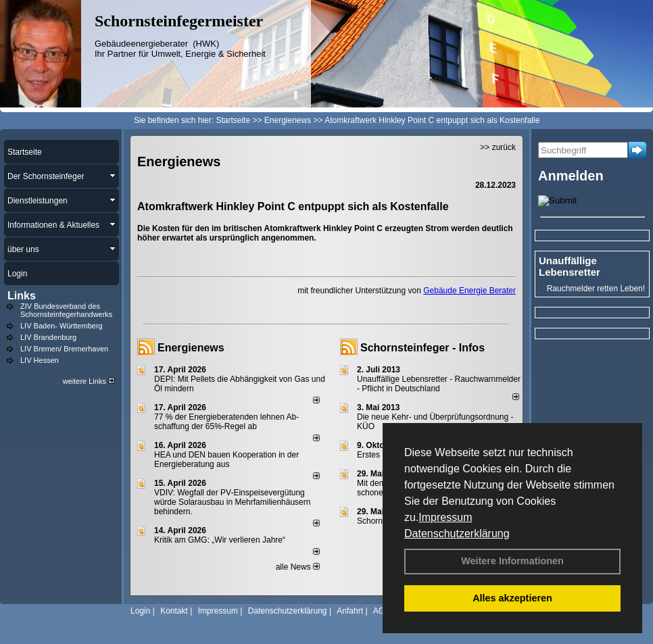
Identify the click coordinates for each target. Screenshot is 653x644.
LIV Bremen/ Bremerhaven (64, 349)
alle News (298, 567)
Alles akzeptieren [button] (512, 598)
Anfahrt (350, 611)
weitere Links (89, 381)
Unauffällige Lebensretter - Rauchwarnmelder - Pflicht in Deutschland (439, 384)
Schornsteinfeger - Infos (422, 348)
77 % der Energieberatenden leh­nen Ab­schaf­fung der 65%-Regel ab (226, 422)
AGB (382, 611)
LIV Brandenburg (48, 337)
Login (140, 611)
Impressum (445, 517)
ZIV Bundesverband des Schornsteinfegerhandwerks (66, 310)
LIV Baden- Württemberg (62, 326)
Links (22, 296)
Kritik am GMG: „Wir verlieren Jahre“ (220, 540)
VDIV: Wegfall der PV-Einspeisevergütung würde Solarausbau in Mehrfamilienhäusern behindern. (232, 502)
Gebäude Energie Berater (469, 291)
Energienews (191, 348)
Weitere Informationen (512, 561)
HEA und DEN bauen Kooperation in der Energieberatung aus (226, 460)
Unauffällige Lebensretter (570, 266)
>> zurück (498, 147)
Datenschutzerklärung (457, 534)
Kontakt (174, 611)
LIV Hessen (40, 360)
